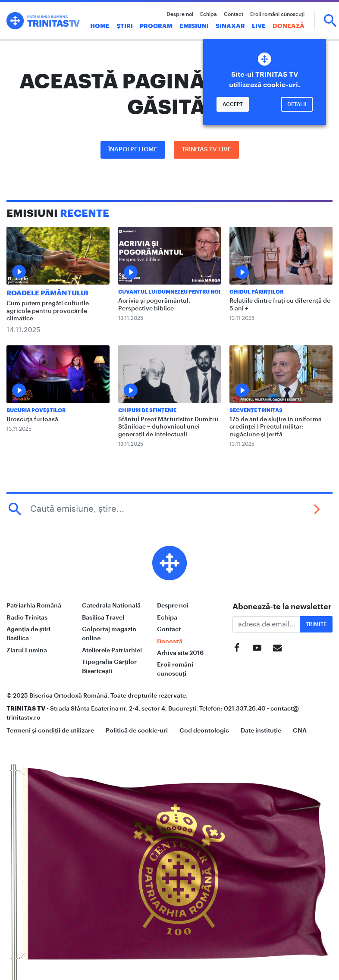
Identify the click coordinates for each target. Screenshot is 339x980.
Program (156, 26)
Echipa (209, 14)
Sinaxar (230, 26)
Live (259, 26)
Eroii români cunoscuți (277, 14)
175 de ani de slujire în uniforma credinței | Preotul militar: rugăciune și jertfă (276, 427)
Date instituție (261, 730)
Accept (233, 104)
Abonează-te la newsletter (282, 607)
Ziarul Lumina (27, 650)
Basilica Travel (103, 617)
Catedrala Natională (111, 605)
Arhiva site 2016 (180, 653)
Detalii (297, 104)
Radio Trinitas (27, 617)
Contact (234, 14)
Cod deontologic (204, 730)
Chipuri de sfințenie (147, 410)
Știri (125, 26)
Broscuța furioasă (32, 420)
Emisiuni (194, 26)
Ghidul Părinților (256, 292)
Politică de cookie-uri (137, 730)
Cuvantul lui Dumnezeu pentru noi (169, 292)
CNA (300, 730)
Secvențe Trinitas (256, 410)
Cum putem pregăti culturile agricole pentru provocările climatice (48, 311)
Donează (289, 26)
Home (100, 26)
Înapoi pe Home (133, 150)
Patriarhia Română (34, 605)
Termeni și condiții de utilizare (50, 730)
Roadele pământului (47, 293)
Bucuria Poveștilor (36, 410)
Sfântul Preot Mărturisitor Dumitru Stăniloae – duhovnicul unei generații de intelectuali (168, 427)
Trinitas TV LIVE (206, 150)
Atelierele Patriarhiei (112, 650)
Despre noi (180, 14)
